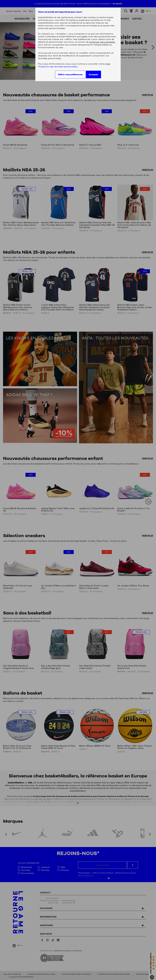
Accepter (93, 74)
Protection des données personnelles (58, 67)
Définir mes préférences (70, 74)
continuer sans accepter (102, 42)
